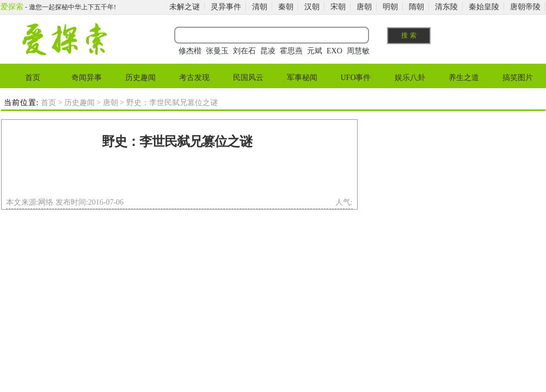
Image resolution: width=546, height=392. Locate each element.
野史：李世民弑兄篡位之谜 (177, 142)
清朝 (260, 7)
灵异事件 (226, 7)
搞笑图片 (518, 78)
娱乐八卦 (410, 78)
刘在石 (244, 51)
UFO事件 (355, 78)
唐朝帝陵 (525, 7)
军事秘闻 (302, 78)
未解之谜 (185, 7)
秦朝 (286, 7)
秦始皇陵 (484, 7)
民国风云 (248, 78)
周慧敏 (358, 51)
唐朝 (364, 7)
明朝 (390, 7)
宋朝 (338, 7)
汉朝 (312, 7)
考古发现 (194, 78)
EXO (335, 51)
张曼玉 (217, 51)
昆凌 (268, 51)
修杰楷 (190, 51)
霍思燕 (291, 51)
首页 (33, 78)
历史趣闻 (140, 78)
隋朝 (416, 7)
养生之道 (464, 78)
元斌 (315, 51)
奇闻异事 (87, 78)
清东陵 (446, 7)
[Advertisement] (177, 176)
